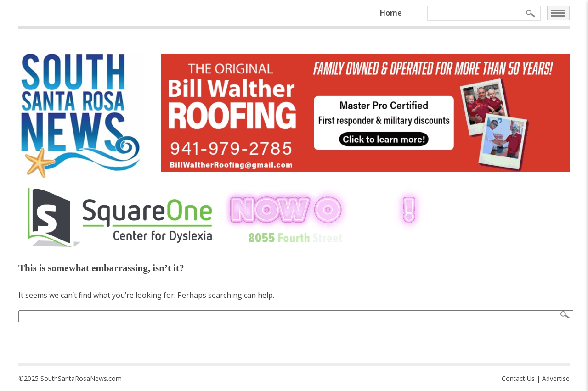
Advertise (556, 378)
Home (391, 13)
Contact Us (518, 378)
